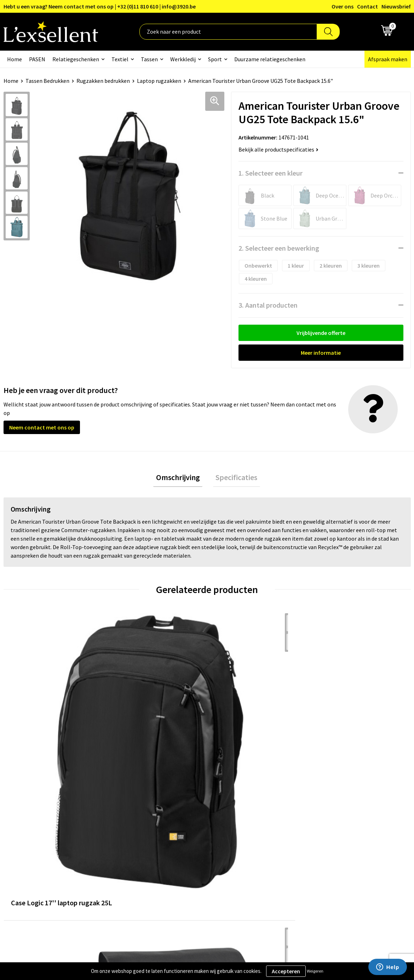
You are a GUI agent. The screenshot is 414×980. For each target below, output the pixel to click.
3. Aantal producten (268, 305)
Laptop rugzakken (159, 81)
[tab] (180, 479)
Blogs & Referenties (188, 805)
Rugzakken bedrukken (103, 81)
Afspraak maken (388, 59)
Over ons (343, 6)
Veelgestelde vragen (188, 826)
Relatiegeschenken (76, 59)
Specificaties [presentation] (234, 479)
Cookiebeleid (330, 816)
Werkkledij (183, 59)
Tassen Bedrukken (47, 81)
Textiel (120, 59)
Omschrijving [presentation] (180, 479)
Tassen (149, 59)
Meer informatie (321, 353)
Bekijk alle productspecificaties (278, 149)
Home (15, 59)
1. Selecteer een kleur (271, 173)
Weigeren (315, 971)
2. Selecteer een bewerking (279, 248)
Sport (215, 59)
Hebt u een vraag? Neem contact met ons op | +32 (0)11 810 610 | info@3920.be (100, 6)
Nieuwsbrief (396, 6)
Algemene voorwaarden (343, 794)
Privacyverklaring (335, 805)
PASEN (37, 59)
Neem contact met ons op (42, 427)
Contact (367, 6)
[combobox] (228, 32)
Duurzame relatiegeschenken (270, 59)
